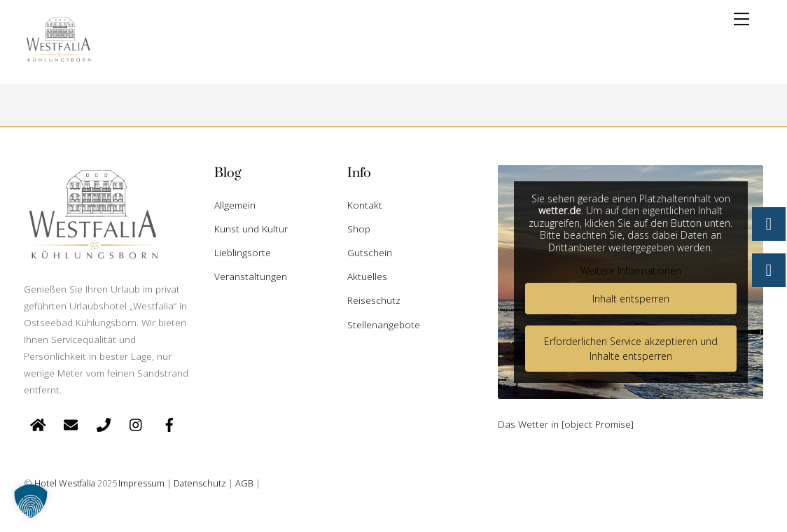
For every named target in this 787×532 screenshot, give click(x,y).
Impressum (141, 483)
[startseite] (38, 423)
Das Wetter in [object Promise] (566, 424)
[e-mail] (71, 423)
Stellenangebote (384, 324)
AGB (244, 483)
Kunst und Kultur (251, 229)
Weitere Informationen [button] (630, 272)
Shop (359, 229)
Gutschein (370, 252)
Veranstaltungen (251, 276)
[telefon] (104, 423)
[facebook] (169, 423)
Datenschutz (200, 483)
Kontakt (365, 205)
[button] (31, 501)
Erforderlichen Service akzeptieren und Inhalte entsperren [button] (630, 349)
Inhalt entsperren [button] (630, 299)
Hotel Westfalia (65, 483)
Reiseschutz (374, 300)
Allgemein (235, 205)
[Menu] (741, 19)
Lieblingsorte (243, 252)
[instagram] (137, 423)
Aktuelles (367, 276)
